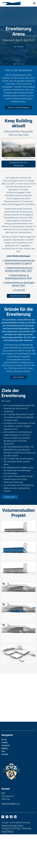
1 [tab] (15, 64)
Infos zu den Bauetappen (18, 107)
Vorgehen (6, 745)
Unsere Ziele (10, 497)
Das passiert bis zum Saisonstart (18, 164)
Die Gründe (18, 47)
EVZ (19, 828)
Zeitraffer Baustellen (18, 296)
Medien (5, 748)
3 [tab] (22, 64)
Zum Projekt (18, 377)
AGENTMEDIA (8, 831)
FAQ (3, 751)
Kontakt (5, 754)
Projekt (5, 742)
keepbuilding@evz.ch (11, 804)
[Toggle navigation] (34, 3)
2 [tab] (19, 64)
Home (4, 740)
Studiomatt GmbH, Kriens (12, 825)
